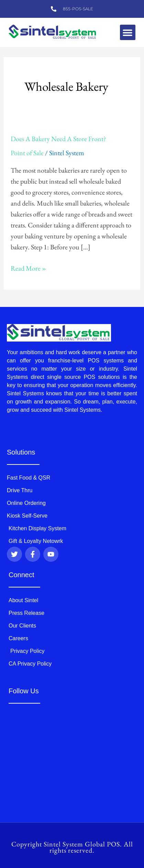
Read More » (28, 268)
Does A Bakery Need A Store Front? (58, 139)
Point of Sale (27, 153)
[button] (128, 32)
